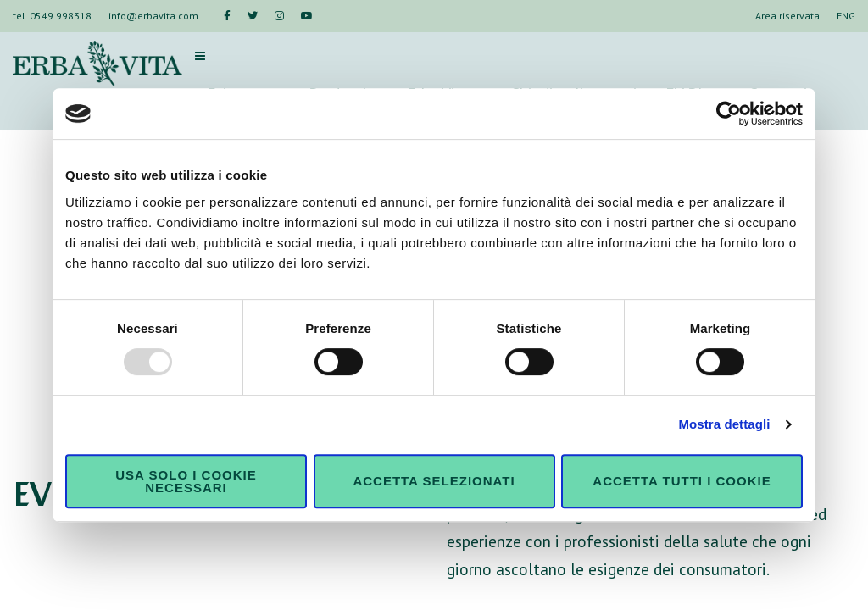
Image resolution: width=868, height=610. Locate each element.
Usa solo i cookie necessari (186, 481)
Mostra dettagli (724, 424)
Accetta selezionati (434, 481)
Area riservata (787, 16)
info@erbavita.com (153, 16)
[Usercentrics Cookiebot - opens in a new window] (729, 114)
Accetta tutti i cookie (682, 481)
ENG (846, 16)
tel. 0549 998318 (52, 16)
